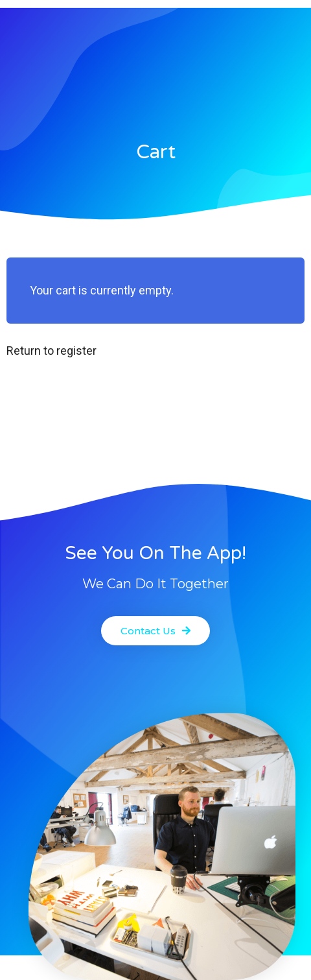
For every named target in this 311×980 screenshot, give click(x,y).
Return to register (52, 351)
